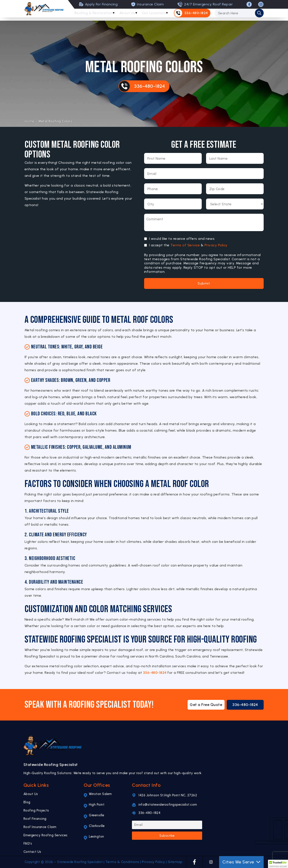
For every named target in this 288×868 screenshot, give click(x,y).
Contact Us (32, 852)
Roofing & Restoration (94, 15)
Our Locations (157, 15)
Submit (204, 283)
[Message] (204, 222)
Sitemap (175, 862)
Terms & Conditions (122, 862)
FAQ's (28, 843)
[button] (278, 864)
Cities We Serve (241, 862)
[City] (173, 204)
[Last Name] (235, 158)
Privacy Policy (216, 245)
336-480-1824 (155, 673)
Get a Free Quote (206, 705)
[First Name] (173, 158)
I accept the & (188, 245)
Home (30, 121)
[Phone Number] (173, 189)
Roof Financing (35, 819)
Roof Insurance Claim (40, 827)
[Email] (204, 174)
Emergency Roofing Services (46, 835)
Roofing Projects (36, 810)
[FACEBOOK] (249, 4)
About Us (129, 15)
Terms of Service (185, 245)
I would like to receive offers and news (182, 239)
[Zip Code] (235, 189)
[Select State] (235, 204)
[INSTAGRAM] (261, 4)
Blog (27, 802)
